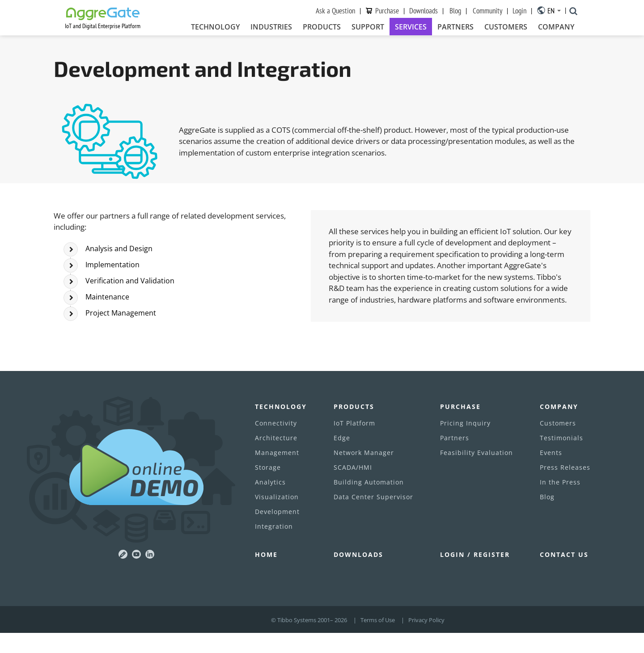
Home (266, 575)
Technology (215, 27)
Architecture (276, 458)
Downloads (424, 11)
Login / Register (475, 575)
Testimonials (561, 458)
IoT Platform (354, 443)
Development (277, 532)
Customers (506, 27)
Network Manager (364, 473)
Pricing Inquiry (465, 443)
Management (277, 473)
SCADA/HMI (353, 487)
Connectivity (276, 443)
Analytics (270, 502)
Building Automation (369, 502)
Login (519, 11)
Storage (268, 487)
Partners (455, 27)
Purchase (387, 11)
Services (411, 27)
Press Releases (565, 487)
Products (322, 27)
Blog (455, 11)
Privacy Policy (426, 640)
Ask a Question (335, 11)
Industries (271, 27)
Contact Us (564, 575)
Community (487, 11)
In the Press (560, 502)
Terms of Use (378, 640)
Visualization (277, 517)
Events (551, 473)
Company (556, 27)
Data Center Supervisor (373, 517)
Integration (274, 546)
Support (368, 27)
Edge (342, 458)
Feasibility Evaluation (477, 473)
